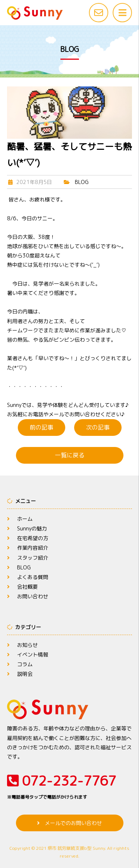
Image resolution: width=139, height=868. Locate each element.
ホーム (25, 519)
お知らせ (27, 645)
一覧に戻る (70, 455)
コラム (25, 664)
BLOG (82, 182)
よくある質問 (33, 577)
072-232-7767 (70, 786)
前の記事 (42, 427)
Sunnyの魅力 (32, 528)
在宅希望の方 (33, 538)
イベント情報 (33, 655)
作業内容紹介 (33, 548)
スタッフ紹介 (33, 558)
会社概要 (27, 587)
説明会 (25, 674)
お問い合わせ (33, 596)
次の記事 (98, 427)
